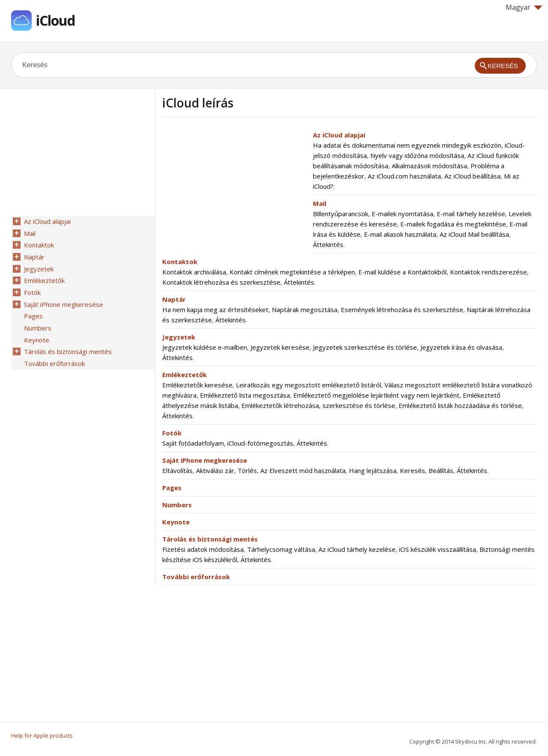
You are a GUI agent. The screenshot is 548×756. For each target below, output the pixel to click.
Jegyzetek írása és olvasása (461, 347)
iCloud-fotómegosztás (260, 443)
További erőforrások (196, 577)
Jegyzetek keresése (280, 347)
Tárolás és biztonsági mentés (210, 539)
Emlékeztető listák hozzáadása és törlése (460, 405)
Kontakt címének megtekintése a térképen (292, 272)
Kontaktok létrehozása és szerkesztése (221, 282)
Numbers (177, 505)
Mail (320, 203)
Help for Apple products (42, 735)
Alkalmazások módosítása (429, 166)
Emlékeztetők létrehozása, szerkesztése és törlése (318, 405)
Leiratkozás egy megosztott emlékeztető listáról (308, 385)
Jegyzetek (179, 337)
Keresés (412, 470)
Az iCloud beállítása (472, 176)
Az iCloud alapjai (339, 135)
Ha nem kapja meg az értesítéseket (215, 310)
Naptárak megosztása (305, 310)
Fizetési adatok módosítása (203, 549)
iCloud (55, 20)
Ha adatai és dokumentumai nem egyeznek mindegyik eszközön (407, 145)
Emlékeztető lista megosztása (245, 395)
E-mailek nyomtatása (402, 214)
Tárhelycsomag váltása (281, 549)
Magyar (524, 7)
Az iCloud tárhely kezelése (357, 549)
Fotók (172, 433)
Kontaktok (180, 262)
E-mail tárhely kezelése (471, 214)
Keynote (176, 522)
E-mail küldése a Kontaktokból (402, 272)
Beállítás (441, 470)
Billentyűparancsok (341, 214)
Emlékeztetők (185, 375)
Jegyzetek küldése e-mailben (205, 347)
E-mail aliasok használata (400, 234)
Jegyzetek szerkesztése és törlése (365, 347)
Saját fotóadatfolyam (193, 443)
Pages (172, 488)
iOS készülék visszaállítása (438, 549)
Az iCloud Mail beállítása (474, 234)
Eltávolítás (177, 470)
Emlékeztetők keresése (197, 385)
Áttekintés (328, 244)
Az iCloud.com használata (404, 176)
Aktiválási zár (215, 470)
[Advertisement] (234, 190)
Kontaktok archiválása (194, 272)
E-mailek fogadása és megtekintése (453, 224)
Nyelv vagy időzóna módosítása (417, 155)
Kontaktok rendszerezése (488, 272)
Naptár (174, 299)
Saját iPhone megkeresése (205, 460)
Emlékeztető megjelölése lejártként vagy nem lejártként (376, 395)
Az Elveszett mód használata (303, 470)
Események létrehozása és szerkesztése (402, 310)
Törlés (247, 470)
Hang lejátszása (373, 470)
